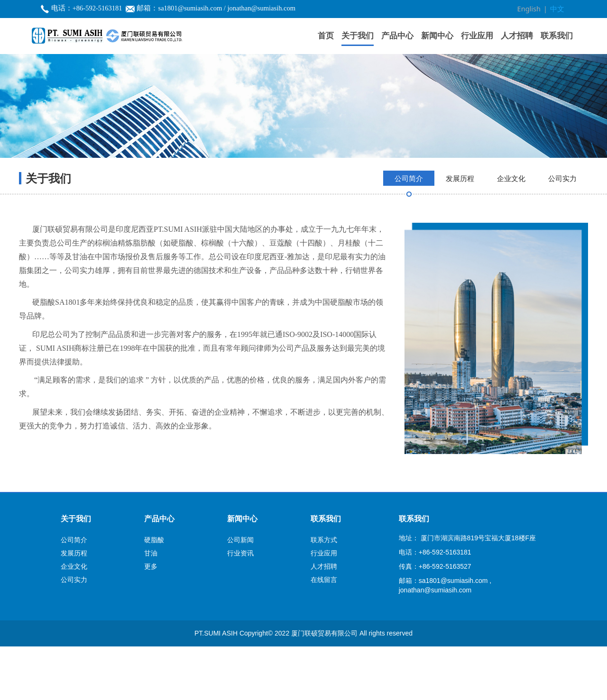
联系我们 (557, 35)
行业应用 (477, 35)
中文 (558, 9)
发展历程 (460, 232)
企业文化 (511, 232)
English (531, 9)
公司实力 (562, 232)
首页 (326, 35)
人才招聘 (517, 35)
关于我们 (358, 35)
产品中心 (397, 35)
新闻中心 (437, 35)
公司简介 (409, 232)
